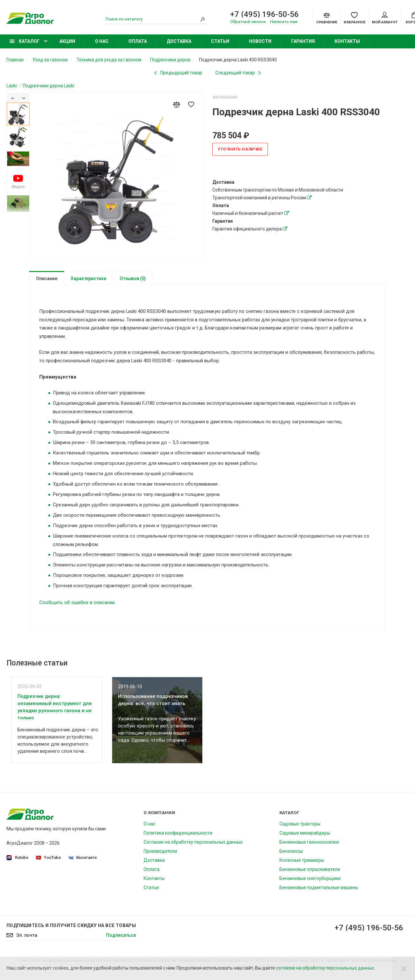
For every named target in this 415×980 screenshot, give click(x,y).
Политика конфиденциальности (178, 834)
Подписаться (121, 937)
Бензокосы (291, 852)
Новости (260, 41)
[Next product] (238, 73)
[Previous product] (178, 73)
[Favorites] (355, 18)
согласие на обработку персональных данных (325, 968)
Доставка (179, 41)
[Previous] (12, 98)
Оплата (138, 41)
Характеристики (89, 279)
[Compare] (327, 18)
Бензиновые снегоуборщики (310, 880)
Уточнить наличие (240, 149)
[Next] (24, 98)
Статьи (220, 41)
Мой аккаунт (385, 18)
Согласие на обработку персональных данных (193, 843)
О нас (102, 41)
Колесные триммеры (302, 862)
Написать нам (284, 22)
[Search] (203, 19)
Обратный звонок (248, 22)
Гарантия (303, 41)
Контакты (347, 41)
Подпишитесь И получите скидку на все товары (71, 927)
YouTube (48, 859)
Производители (160, 852)
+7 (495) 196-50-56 (265, 14)
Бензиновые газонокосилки (309, 843)
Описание (47, 279)
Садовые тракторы (300, 825)
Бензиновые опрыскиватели (310, 871)
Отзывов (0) (133, 279)
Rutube (18, 859)
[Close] (404, 968)
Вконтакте (83, 859)
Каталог (25, 41)
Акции (67, 41)
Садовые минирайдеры (305, 834)
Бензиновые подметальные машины (319, 889)
